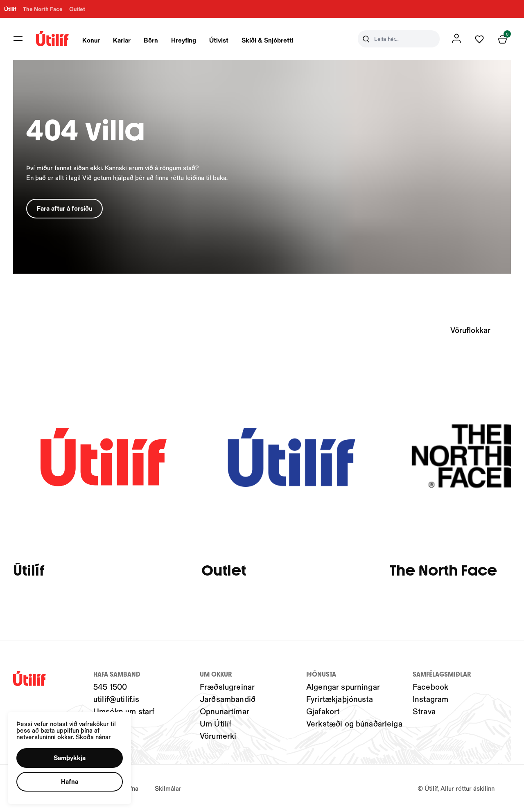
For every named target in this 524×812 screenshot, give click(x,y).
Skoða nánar (94, 736)
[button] (71, 757)
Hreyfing (184, 40)
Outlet (224, 571)
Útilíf (29, 571)
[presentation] (91, 39)
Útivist (219, 40)
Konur (91, 40)
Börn (151, 40)
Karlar (122, 40)
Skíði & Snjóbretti (268, 40)
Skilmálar (168, 788)
